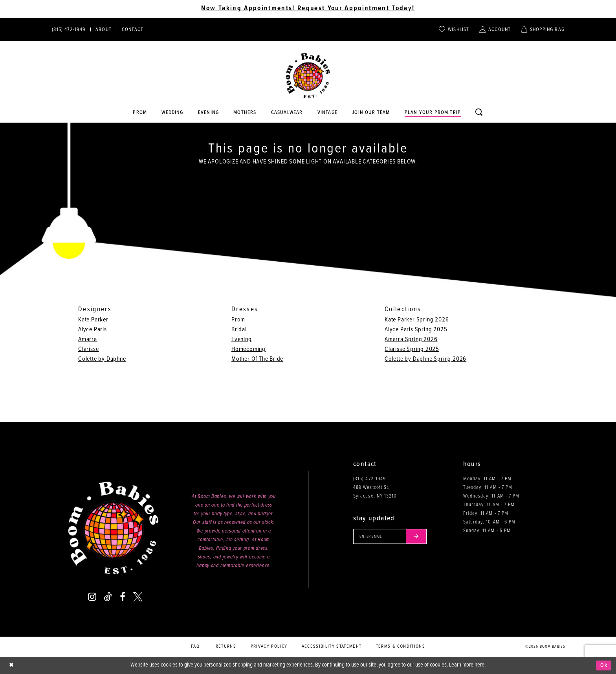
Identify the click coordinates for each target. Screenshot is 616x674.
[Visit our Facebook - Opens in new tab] (123, 597)
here (479, 665)
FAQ (195, 646)
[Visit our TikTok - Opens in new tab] (108, 597)
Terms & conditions (401, 646)
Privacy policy (269, 646)
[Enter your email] (392, 537)
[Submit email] (420, 537)
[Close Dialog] (12, 666)
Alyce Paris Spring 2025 (416, 330)
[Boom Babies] (308, 76)
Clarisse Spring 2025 (412, 349)
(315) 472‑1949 (369, 479)
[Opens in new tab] (287, 113)
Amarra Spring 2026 (411, 339)
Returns (226, 646)
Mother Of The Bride (257, 359)
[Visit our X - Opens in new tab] (138, 597)
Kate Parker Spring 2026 (417, 320)
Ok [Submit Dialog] (604, 665)
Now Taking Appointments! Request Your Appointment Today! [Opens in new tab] (308, 9)
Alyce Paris (93, 330)
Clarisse (88, 349)
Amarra (88, 339)
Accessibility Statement (332, 646)
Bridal (239, 330)
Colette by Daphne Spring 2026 (425, 359)
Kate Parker (93, 320)
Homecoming (248, 349)
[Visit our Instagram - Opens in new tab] (92, 597)
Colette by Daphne (102, 359)
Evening (242, 339)
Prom (238, 320)
